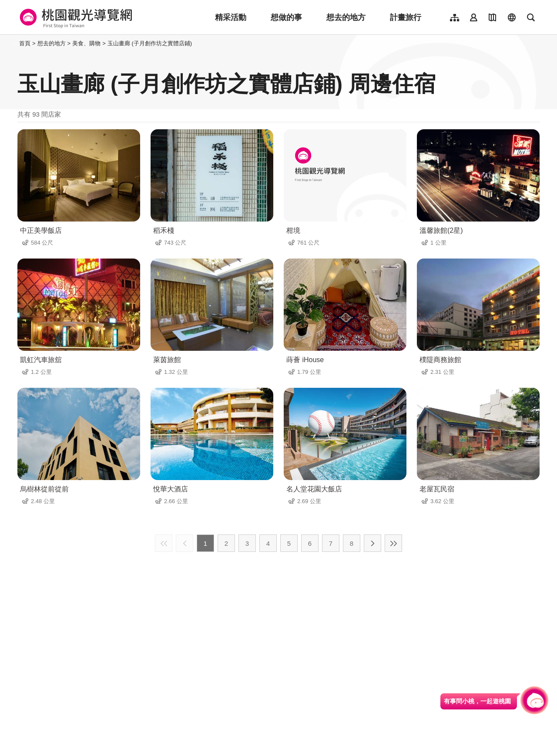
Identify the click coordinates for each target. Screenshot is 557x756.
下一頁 (372, 543)
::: (15, 43)
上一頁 (185, 543)
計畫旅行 (406, 17)
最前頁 (164, 543)
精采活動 (231, 17)
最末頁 (393, 543)
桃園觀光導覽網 (75, 17)
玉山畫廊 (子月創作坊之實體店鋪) (150, 43)
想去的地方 (346, 17)
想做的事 (286, 17)
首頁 (25, 43)
